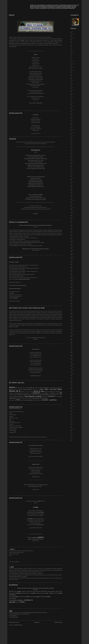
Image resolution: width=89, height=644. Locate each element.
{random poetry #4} (16, 346)
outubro (72, 110)
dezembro (72, 61)
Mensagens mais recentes (14, 622)
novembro (73, 38)
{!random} (12, 139)
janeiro (72, 93)
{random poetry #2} (16, 442)
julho (72, 41)
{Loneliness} (13, 585)
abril (71, 48)
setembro (72, 51)
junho (72, 54)
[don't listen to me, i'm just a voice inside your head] (27, 308)
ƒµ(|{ (11, 611)
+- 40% (11, 567)
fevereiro (72, 35)
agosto (72, 70)
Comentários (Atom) (18, 625)
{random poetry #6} (16, 113)
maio (72, 44)
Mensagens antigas (58, 622)
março (72, 31)
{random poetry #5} (16, 257)
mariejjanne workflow (18, 2)
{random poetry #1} (16, 498)
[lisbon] (12, 15)
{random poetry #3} (16, 407)
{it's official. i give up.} (17, 383)
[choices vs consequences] (18, 222)
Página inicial (37, 622)
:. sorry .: (12, 549)
